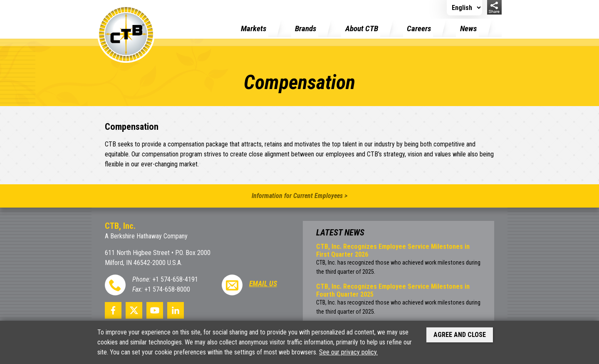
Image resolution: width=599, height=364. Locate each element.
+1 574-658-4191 (175, 279)
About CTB (362, 28)
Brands (306, 28)
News (468, 28)
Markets (254, 28)
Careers (419, 28)
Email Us (263, 284)
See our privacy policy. (348, 352)
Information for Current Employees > (299, 196)
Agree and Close (460, 335)
